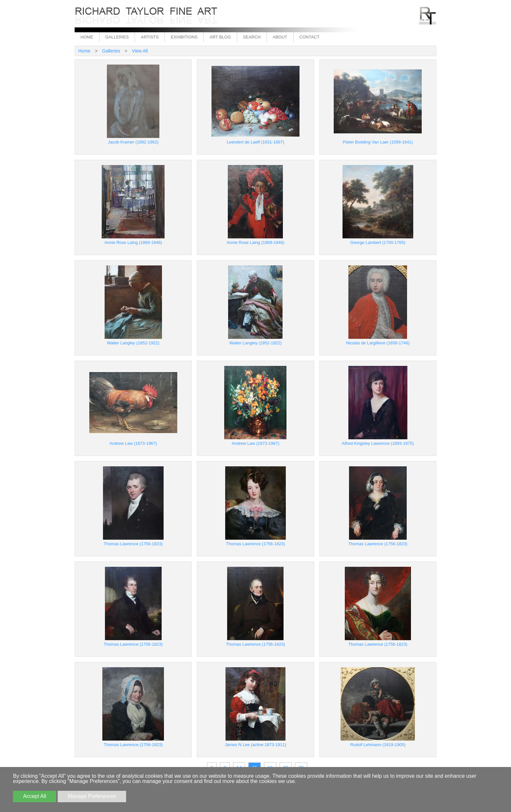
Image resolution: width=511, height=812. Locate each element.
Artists (150, 37)
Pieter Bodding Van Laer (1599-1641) (378, 142)
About (280, 37)
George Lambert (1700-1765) (378, 242)
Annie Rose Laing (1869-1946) (133, 242)
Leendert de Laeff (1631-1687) (255, 142)
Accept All (35, 796)
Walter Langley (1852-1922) (133, 343)
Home (87, 37)
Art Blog (220, 37)
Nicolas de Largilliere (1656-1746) (378, 343)
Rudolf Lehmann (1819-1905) (378, 745)
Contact (310, 37)
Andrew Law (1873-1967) (133, 443)
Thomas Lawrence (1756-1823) (133, 544)
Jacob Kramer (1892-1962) (133, 142)
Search (252, 37)
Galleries (117, 37)
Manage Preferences (92, 796)
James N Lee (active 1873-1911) (256, 745)
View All (140, 51)
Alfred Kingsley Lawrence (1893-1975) (378, 443)
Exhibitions (184, 37)
